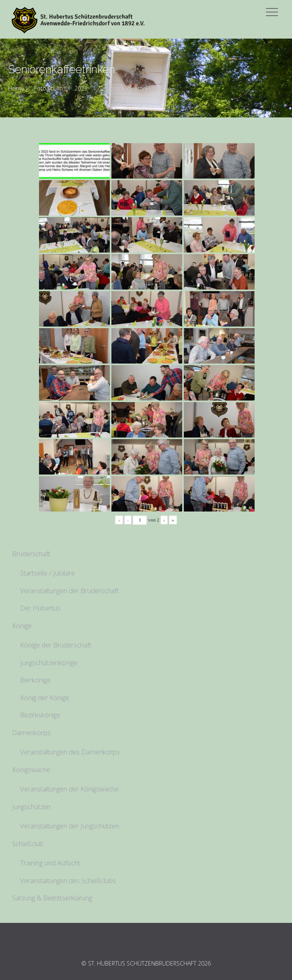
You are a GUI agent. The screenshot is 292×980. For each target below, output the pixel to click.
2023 (81, 88)
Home (16, 88)
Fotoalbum (48, 88)
